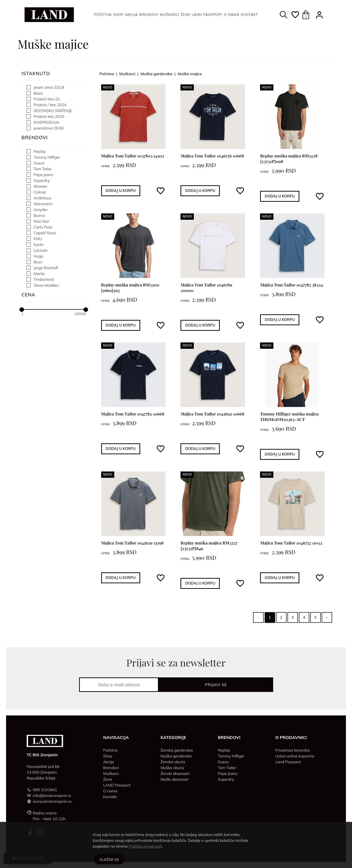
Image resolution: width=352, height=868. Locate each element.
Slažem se (109, 860)
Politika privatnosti (146, 846)
